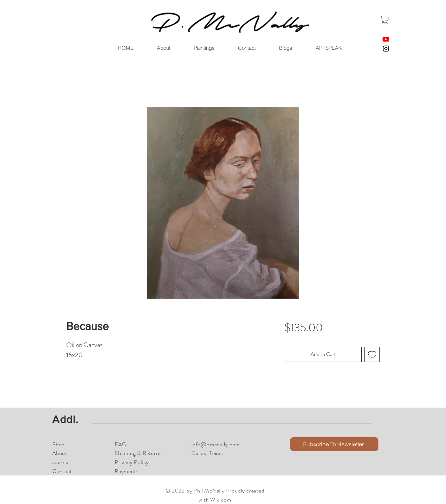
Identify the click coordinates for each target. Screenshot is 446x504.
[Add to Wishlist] (372, 354)
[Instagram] (386, 49)
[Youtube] (386, 39)
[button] (385, 20)
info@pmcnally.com (216, 444)
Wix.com (221, 500)
